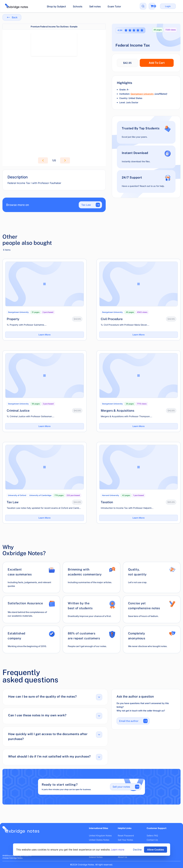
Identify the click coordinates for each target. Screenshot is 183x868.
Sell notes (95, 6)
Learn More (44, 335)
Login (168, 6)
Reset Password (126, 836)
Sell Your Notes (125, 840)
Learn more (118, 850)
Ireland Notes (96, 857)
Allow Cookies (156, 850)
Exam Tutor (114, 6)
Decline (137, 850)
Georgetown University (142, 94)
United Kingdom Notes (100, 836)
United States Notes (99, 840)
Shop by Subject (56, 6)
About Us (122, 857)
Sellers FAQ (152, 836)
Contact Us (152, 840)
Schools (78, 6)
